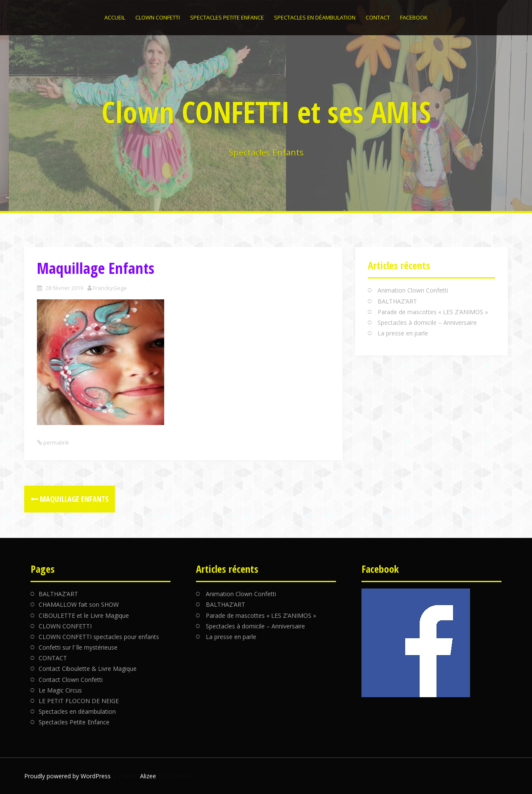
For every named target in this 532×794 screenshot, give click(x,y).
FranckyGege (110, 288)
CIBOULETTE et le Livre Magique (84, 615)
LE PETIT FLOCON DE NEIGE (79, 701)
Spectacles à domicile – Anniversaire (427, 322)
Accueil (115, 17)
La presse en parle (403, 333)
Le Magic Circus (60, 690)
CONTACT (378, 17)
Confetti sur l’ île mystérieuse (78, 647)
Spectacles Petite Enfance (227, 17)
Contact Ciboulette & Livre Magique (88, 669)
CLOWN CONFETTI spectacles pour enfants (99, 637)
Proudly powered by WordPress (67, 776)
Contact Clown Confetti (71, 680)
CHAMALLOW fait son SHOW (79, 604)
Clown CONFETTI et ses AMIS (266, 112)
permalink (56, 442)
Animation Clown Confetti (413, 290)
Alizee (148, 776)
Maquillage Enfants (70, 499)
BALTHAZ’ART (397, 301)
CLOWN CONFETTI (158, 17)
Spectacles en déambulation (315, 17)
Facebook (414, 17)
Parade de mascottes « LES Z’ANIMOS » (433, 312)
